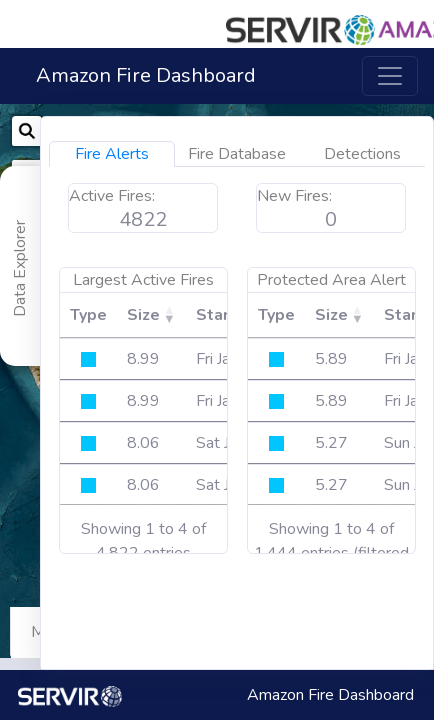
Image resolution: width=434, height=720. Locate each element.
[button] (321, 20)
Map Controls (77, 632)
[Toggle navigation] (390, 76)
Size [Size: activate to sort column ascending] (357, 315)
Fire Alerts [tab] (326, 154)
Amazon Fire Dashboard (146, 75)
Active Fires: (327, 196)
